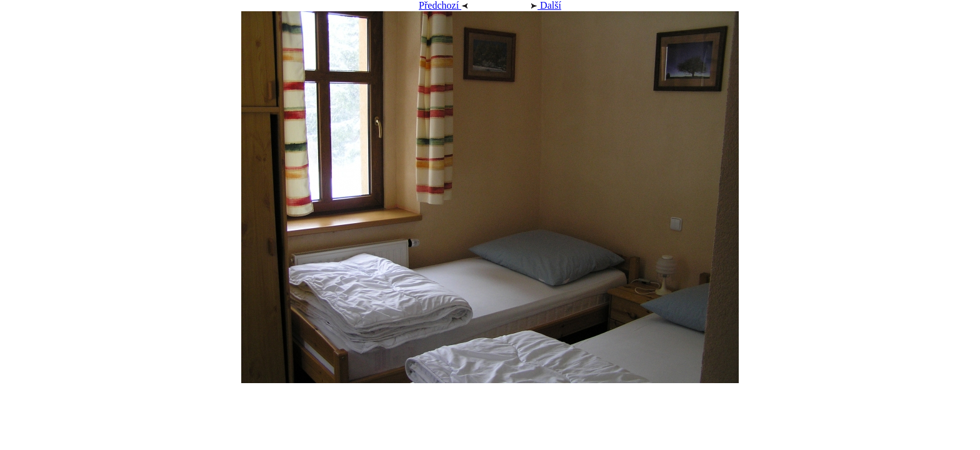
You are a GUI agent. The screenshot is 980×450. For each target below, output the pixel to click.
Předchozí (458, 5)
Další (531, 5)
